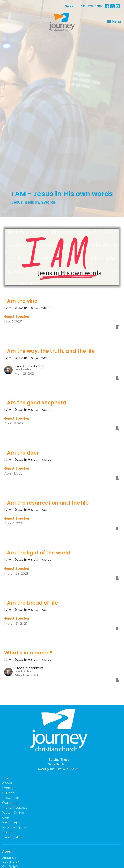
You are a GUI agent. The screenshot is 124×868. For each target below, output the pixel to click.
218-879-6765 (91, 6)
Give (5, 817)
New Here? (10, 862)
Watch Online (13, 813)
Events (7, 788)
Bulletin (8, 793)
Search (70, 6)
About (7, 783)
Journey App (13, 837)
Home (7, 778)
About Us (9, 858)
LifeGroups (11, 798)
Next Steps (11, 822)
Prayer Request (14, 807)
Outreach (10, 803)
